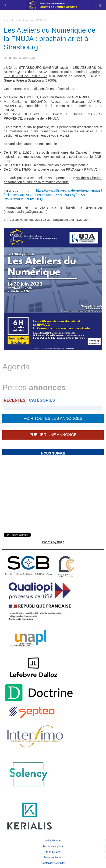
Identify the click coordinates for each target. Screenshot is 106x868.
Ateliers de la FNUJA (33, 20)
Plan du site (53, 852)
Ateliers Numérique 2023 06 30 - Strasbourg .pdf (41, 220)
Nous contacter (53, 857)
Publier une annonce (53, 435)
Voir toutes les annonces (53, 418)
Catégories (42, 400)
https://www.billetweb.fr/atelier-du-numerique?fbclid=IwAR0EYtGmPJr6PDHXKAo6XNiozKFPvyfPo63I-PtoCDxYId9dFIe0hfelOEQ (53, 195)
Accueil (9, 20)
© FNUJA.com (53, 840)
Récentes (15, 400)
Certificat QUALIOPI (53, 863)
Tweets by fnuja (53, 542)
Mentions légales (53, 846)
